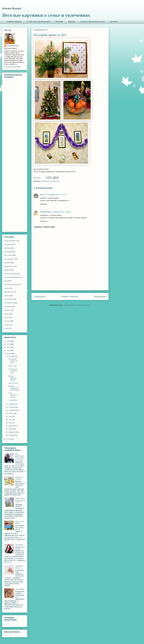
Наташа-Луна (46, 212)
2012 (9, 351)
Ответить (44, 204)
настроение (45, 181)
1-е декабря (13, 400)
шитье (7, 328)
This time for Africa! (20, 523)
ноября (12, 404)
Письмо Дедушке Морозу (13, 378)
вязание (7, 263)
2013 (9, 347)
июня (11, 420)
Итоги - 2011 (13, 366)
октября (12, 407)
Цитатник (114, 22)
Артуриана (8, 244)
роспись (7, 310)
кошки (7, 288)
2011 (9, 354)
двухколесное (9, 266)
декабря (12, 356)
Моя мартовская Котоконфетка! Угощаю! (20, 457)
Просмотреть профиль (13, 67)
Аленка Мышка (13, 46)
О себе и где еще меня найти (39, 22)
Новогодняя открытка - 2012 (13, 371)
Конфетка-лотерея (19, 478)
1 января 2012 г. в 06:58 (61, 212)
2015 (9, 341)
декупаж (7, 270)
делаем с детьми (11, 274)
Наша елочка (13, 383)
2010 (9, 439)
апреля (12, 426)
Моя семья (8, 255)
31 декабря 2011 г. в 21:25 (56, 195)
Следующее (39, 296)
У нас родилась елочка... (13, 395)
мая (10, 423)
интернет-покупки (11, 285)
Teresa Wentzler (10, 241)
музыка (7, 296)
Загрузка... (8, 624)
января (11, 435)
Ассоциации (20, 589)
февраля (12, 432)
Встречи (7, 248)
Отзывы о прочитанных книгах (93, 22)
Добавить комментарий (45, 227)
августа (12, 413)
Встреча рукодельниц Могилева (14, 388)
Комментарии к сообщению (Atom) (77, 305)
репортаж (8, 307)
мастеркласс (9, 292)
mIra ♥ (43, 195)
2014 (9, 344)
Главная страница (14, 22)
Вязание (72, 22)
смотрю (7, 317)
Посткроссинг (9, 259)
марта (11, 429)
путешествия (9, 303)
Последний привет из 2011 (13, 361)
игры (6, 281)
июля (11, 417)
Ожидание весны (19, 567)
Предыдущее (100, 296)
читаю (7, 325)
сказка (7, 314)
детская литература (12, 277)
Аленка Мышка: (12, 8)
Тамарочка (19, 545)
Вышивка (59, 22)
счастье (7, 321)
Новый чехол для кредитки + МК (20, 500)
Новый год (55, 181)
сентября (12, 410)
